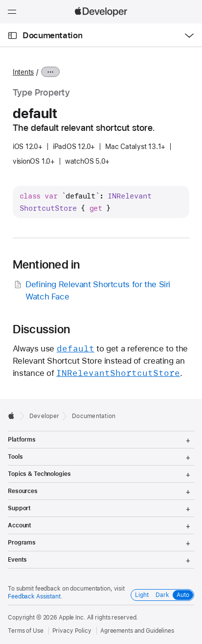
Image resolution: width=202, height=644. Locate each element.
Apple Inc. (72, 618)
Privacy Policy (72, 631)
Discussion (41, 329)
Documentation (52, 35)
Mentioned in (46, 265)
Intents (23, 72)
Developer (44, 416)
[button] (0, 0)
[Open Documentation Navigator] (12, 36)
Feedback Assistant (34, 596)
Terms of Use (26, 631)
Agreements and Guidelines (137, 631)
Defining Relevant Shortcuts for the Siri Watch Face (91, 290)
